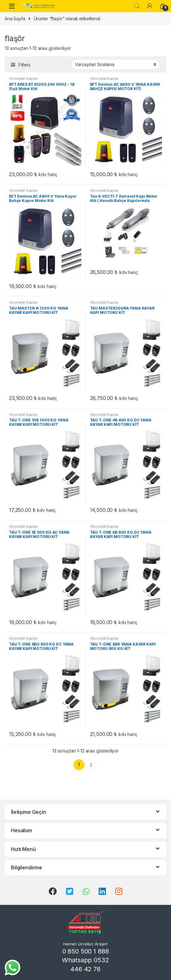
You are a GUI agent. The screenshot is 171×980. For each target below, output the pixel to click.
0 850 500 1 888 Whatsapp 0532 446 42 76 (85, 960)
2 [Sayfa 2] (91, 765)
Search (137, 6)
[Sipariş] (116, 65)
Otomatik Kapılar (23, 79)
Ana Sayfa (15, 19)
